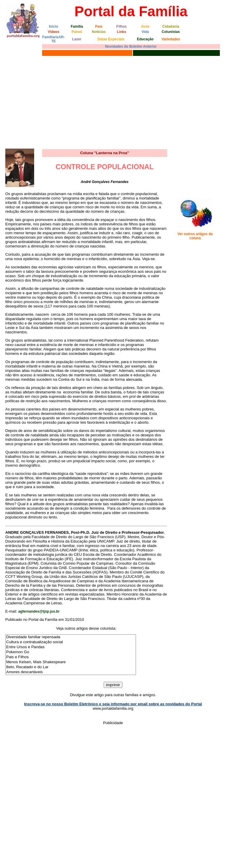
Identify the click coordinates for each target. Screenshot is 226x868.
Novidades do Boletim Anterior (131, 46)
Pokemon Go (71, 652)
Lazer (77, 39)
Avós (145, 26)
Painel (77, 32)
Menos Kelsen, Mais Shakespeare (71, 662)
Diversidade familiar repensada (71, 637)
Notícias (99, 32)
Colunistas (171, 32)
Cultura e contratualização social (71, 642)
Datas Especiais (111, 39)
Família (77, 26)
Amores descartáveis (71, 672)
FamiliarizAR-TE (54, 39)
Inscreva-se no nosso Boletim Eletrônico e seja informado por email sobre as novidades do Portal (113, 704)
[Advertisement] (113, 102)
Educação (145, 39)
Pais (99, 26)
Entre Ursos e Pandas (71, 647)
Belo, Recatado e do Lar (71, 667)
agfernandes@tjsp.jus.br (39, 611)
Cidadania (171, 26)
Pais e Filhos (71, 657)
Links (121, 32)
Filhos (121, 26)
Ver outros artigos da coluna (195, 236)
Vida (145, 32)
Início (53, 26)
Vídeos (53, 32)
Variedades (171, 39)
